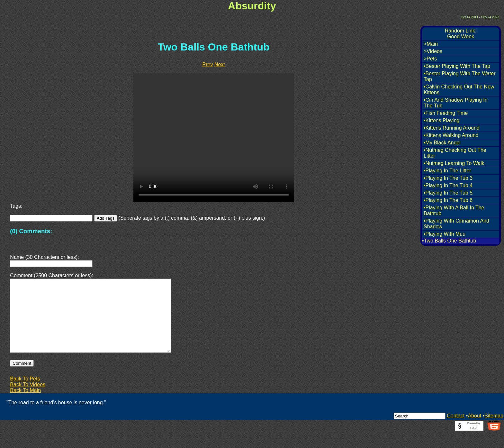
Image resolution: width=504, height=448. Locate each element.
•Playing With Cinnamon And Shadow (456, 224)
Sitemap (494, 431)
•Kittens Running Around (452, 128)
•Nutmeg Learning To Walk (454, 163)
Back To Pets (25, 394)
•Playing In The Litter (447, 171)
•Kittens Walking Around (451, 135)
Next (220, 64)
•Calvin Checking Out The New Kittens (459, 90)
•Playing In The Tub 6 (448, 200)
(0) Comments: (31, 231)
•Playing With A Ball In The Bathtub (454, 210)
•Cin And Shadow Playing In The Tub (456, 103)
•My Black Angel (442, 143)
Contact (456, 431)
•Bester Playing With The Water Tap (459, 76)
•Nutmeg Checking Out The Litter (455, 153)
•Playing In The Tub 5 (448, 193)
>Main (431, 44)
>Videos (433, 51)
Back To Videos (28, 400)
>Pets (430, 59)
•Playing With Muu (445, 234)
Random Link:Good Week (461, 34)
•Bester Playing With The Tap (457, 66)
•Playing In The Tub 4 (448, 185)
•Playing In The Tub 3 (448, 178)
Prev (208, 64)
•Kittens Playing (441, 120)
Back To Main (25, 406)
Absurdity (252, 6)
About (474, 431)
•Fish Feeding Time (446, 113)
